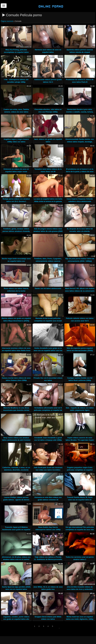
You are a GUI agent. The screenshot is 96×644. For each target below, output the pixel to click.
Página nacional (7, 21)
